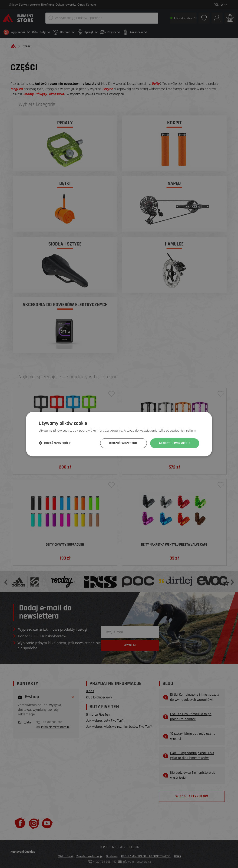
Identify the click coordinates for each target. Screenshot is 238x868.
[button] (55, 443)
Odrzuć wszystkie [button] (123, 443)
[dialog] (119, 434)
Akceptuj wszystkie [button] (175, 443)
